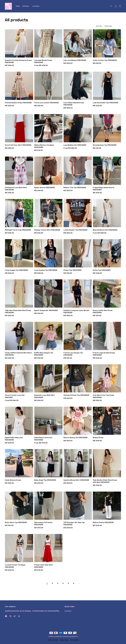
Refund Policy (74, 640)
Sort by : (99, 26)
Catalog (25, 6)
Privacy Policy (64, 640)
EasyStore (74, 637)
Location (36, 6)
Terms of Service (53, 640)
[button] (111, 6)
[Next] (79, 583)
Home (18, 6)
